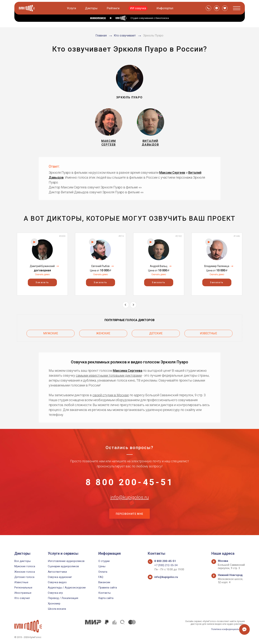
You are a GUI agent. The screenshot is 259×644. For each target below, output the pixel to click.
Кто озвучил (22, 598)
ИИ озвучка (138, 8)
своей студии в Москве (111, 396)
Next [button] (133, 307)
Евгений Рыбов (101, 268)
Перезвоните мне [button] (130, 521)
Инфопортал (165, 8)
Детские (156, 335)
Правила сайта (108, 588)
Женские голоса (25, 572)
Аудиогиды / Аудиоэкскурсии (67, 588)
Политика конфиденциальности (227, 629)
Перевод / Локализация (63, 598)
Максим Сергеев (172, 175)
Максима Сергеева (128, 372)
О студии (104, 561)
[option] (42, 266)
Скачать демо (42, 277)
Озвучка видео (57, 582)
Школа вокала (57, 609)
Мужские (51, 335)
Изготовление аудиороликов (66, 561)
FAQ (101, 577)
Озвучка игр (55, 593)
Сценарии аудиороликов (63, 566)
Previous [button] (126, 307)
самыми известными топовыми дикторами (109, 377)
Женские (103, 335)
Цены (102, 566)
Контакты (105, 593)
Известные (208, 335)
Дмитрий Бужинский (42, 268)
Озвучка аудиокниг (60, 577)
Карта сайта (106, 598)
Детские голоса (24, 577)
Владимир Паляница (217, 268)
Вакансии (104, 582)
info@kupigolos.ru (130, 503)
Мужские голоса (25, 566)
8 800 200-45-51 (130, 485)
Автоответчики (57, 572)
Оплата (103, 572)
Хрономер (54, 604)
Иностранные (23, 593)
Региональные (23, 588)
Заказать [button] (42, 285)
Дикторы (92, 8)
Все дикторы (23, 561)
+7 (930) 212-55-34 (166, 565)
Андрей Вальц (159, 268)
